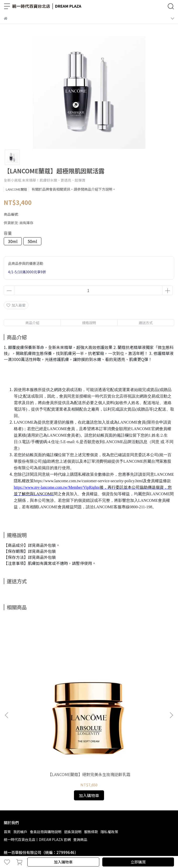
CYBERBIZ (160, 849)
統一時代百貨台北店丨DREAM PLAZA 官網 (37, 762)
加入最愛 (16, 305)
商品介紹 (32, 323)
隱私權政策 (109, 754)
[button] (171, 676)
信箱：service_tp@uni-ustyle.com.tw (34, 798)
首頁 (7, 754)
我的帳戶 (20, 754)
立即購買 (138, 862)
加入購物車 (63, 862)
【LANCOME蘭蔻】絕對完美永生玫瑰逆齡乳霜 (50, 699)
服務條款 (91, 754)
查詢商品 (80, 762)
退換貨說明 (73, 754)
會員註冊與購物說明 (46, 754)
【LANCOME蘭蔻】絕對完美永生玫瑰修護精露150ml (128, 699)
